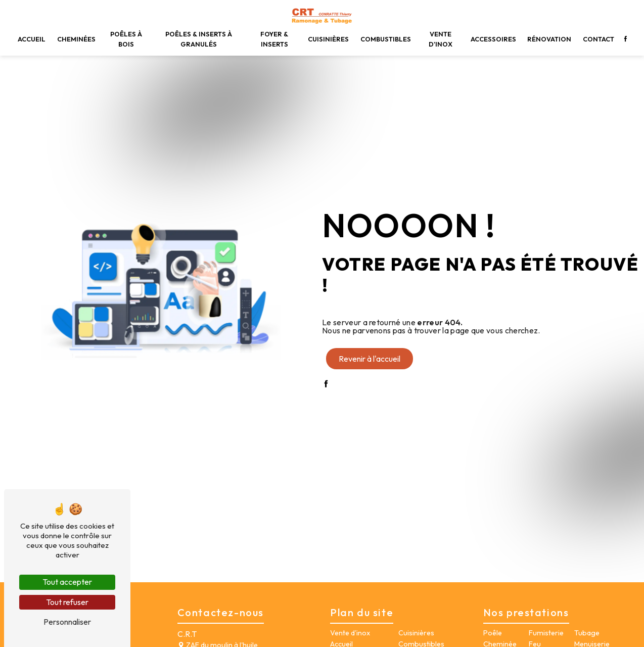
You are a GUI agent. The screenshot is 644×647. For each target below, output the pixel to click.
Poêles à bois (126, 39)
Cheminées (76, 39)
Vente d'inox (441, 39)
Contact (599, 39)
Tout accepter (67, 582)
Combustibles (386, 39)
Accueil (32, 39)
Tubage (587, 633)
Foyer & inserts (274, 39)
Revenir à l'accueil (370, 359)
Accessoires (493, 39)
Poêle (493, 633)
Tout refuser (67, 602)
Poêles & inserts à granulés (199, 39)
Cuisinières (328, 39)
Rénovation (549, 39)
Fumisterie (546, 633)
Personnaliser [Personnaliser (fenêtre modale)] (67, 622)
